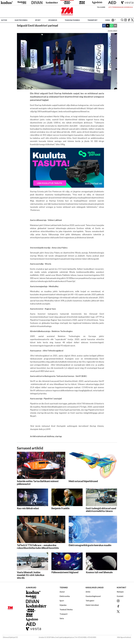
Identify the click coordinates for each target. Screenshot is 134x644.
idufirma (51, 436)
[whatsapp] (111, 26)
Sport (38, 20)
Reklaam (120, 592)
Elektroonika (21, 20)
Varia (108, 20)
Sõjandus (53, 20)
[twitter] (108, 26)
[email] (115, 26)
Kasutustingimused (93, 596)
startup (58, 436)
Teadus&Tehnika (72, 20)
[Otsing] (122, 20)
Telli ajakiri (101, 7)
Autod (4, 20)
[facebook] (104, 26)
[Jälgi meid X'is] (132, 20)
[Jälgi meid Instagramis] (125, 20)
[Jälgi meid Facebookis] (129, 20)
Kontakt (120, 596)
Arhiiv (88, 592)
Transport (92, 20)
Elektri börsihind (92, 605)
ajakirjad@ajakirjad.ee (67, 637)
